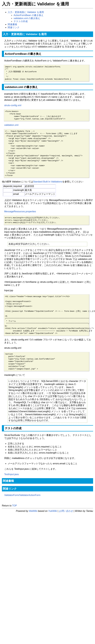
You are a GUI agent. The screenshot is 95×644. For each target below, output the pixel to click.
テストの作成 (21, 21)
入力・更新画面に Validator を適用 (26, 12)
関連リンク (14, 27)
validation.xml (11, 125)
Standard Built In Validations (48, 182)
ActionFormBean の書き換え (28, 15)
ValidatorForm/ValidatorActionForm (22, 495)
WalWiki (33, 511)
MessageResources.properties (20, 211)
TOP (15, 506)
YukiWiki (53, 511)
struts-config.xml (13, 105)
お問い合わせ (66, 511)
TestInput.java (11, 474)
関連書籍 (12, 24)
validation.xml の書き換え (27, 18)
